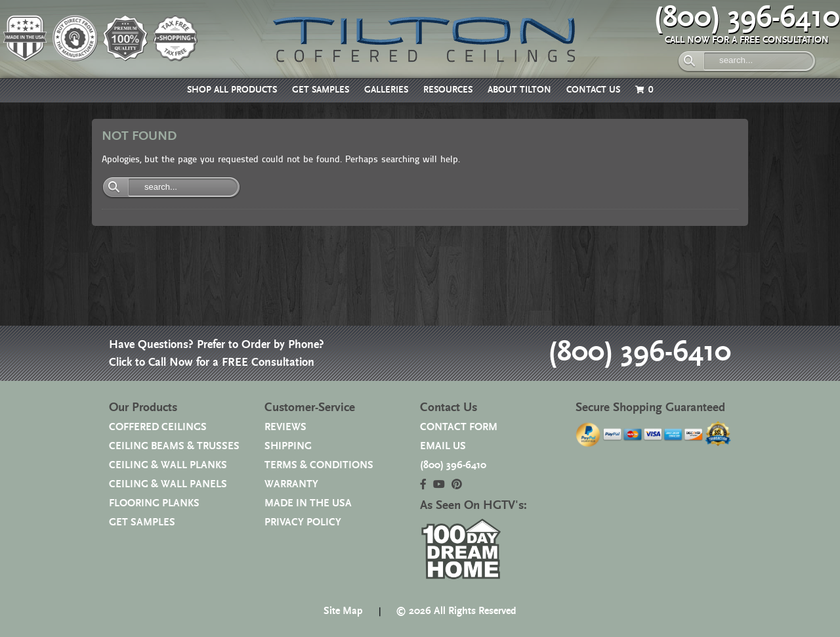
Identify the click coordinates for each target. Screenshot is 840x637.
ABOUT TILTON (519, 90)
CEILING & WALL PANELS (168, 484)
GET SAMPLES (321, 90)
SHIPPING (288, 446)
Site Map (343, 611)
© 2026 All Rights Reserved (456, 611)
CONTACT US (593, 90)
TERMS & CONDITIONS (319, 465)
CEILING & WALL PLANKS (168, 465)
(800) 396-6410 (747, 18)
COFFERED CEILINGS (158, 427)
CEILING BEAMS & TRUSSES (174, 446)
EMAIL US (443, 446)
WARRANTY (291, 484)
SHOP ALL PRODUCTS (232, 90)
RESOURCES (448, 90)
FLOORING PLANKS (154, 503)
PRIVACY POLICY (303, 522)
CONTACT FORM (459, 427)
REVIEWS (285, 427)
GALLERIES (386, 90)
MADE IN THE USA (308, 503)
